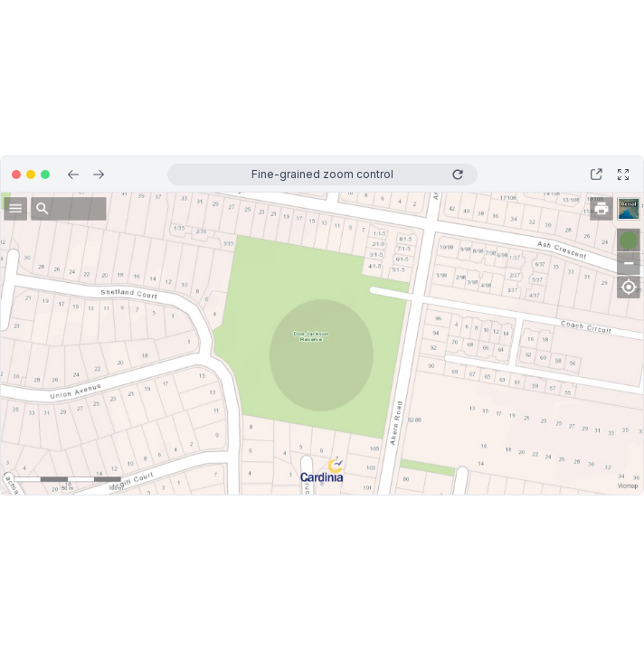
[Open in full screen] (623, 175)
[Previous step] (73, 175)
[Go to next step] (630, 241)
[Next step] (99, 175)
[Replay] (458, 175)
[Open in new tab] (596, 175)
